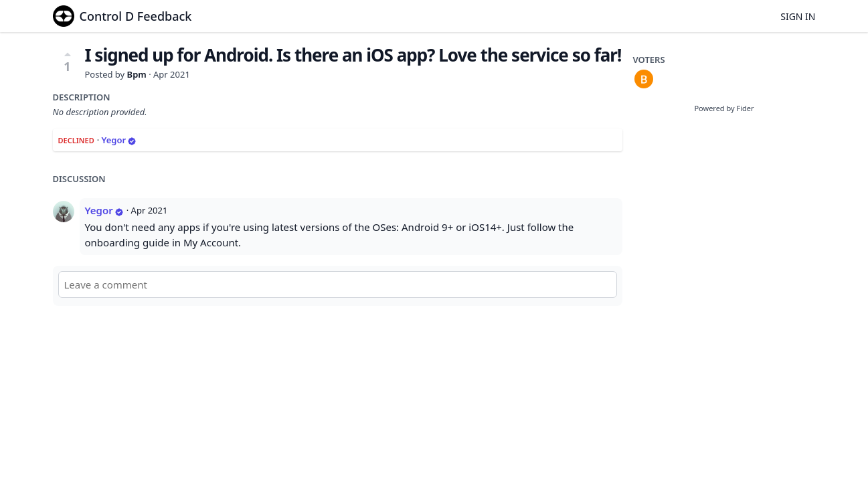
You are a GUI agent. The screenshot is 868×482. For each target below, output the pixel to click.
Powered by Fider (724, 108)
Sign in (798, 16)
